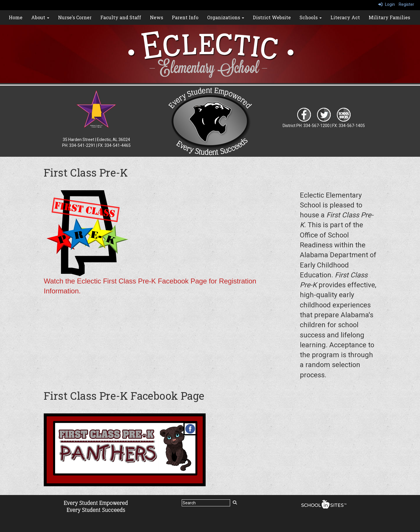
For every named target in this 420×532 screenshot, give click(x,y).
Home (16, 17)
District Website (272, 17)
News (156, 17)
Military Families (389, 17)
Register (406, 4)
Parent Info (185, 17)
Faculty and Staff (121, 17)
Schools (311, 17)
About (40, 17)
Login (387, 4)
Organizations (226, 17)
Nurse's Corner (75, 17)
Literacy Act (345, 17)
